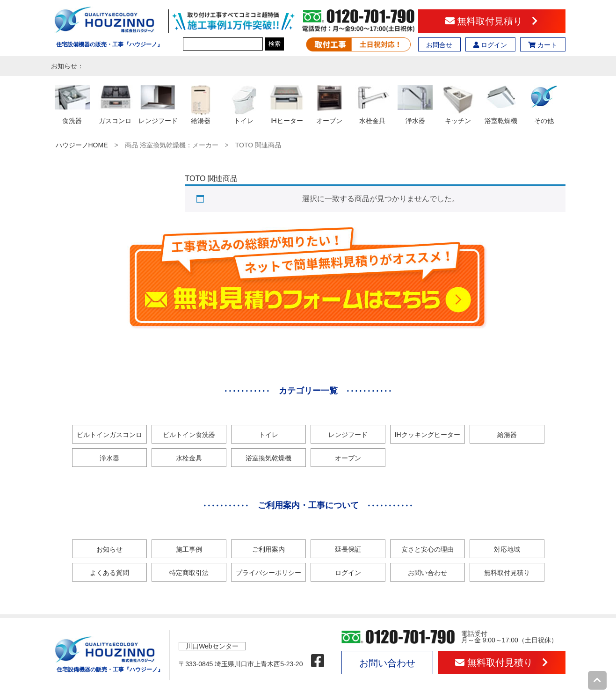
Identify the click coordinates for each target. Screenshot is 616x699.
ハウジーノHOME (82, 145)
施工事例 (189, 549)
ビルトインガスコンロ (109, 435)
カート (543, 45)
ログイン (490, 45)
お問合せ (439, 45)
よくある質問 (109, 573)
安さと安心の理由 (428, 549)
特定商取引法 (189, 573)
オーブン (348, 458)
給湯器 (507, 435)
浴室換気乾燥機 (268, 458)
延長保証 (348, 549)
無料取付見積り (492, 21)
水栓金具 (189, 458)
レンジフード (348, 435)
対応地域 (507, 549)
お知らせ (109, 549)
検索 (275, 44)
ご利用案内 (268, 549)
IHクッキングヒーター (428, 435)
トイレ (268, 435)
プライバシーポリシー (268, 573)
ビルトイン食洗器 (189, 435)
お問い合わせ (428, 573)
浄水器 (109, 458)
